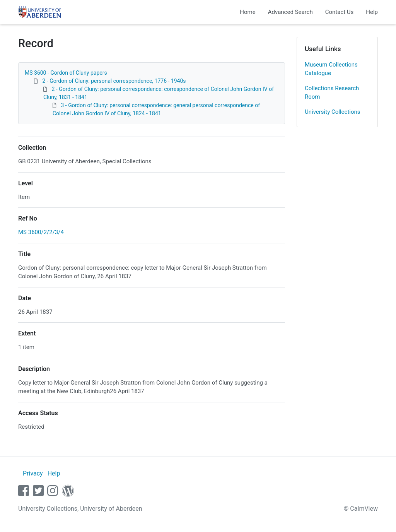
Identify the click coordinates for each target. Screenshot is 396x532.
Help (372, 12)
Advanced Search (290, 12)
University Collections (333, 112)
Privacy (33, 473)
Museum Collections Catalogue (331, 69)
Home (247, 12)
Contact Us (340, 12)
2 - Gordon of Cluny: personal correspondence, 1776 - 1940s (114, 81)
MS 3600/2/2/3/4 (41, 232)
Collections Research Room (332, 93)
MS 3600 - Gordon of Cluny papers (66, 73)
